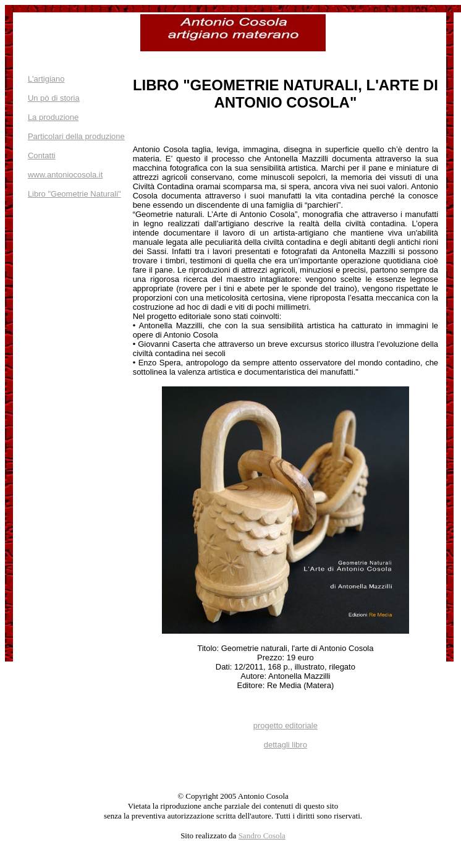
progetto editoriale (285, 725)
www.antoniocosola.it (65, 175)
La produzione (53, 117)
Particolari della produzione (76, 136)
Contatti (42, 155)
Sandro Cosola (262, 836)
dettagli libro (285, 745)
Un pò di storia (54, 98)
